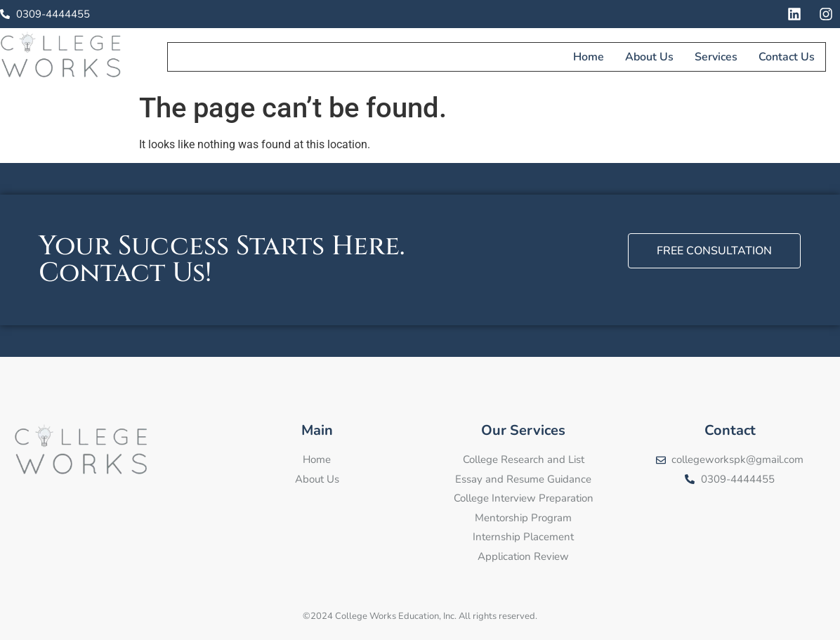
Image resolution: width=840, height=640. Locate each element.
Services (717, 56)
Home (589, 56)
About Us (650, 56)
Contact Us (787, 56)
